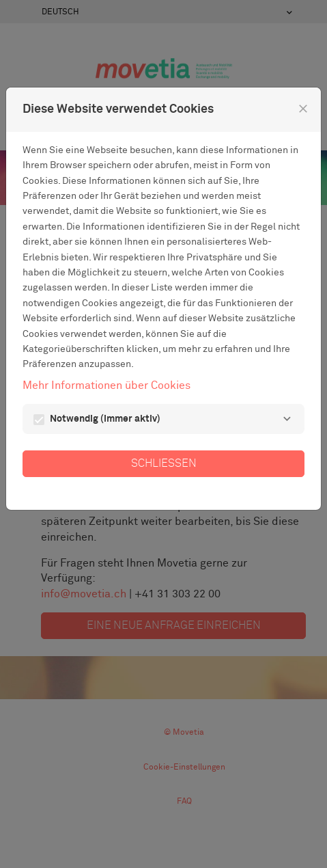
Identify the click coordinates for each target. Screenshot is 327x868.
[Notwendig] (287, 419)
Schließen (164, 463)
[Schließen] (303, 109)
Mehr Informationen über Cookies (106, 385)
